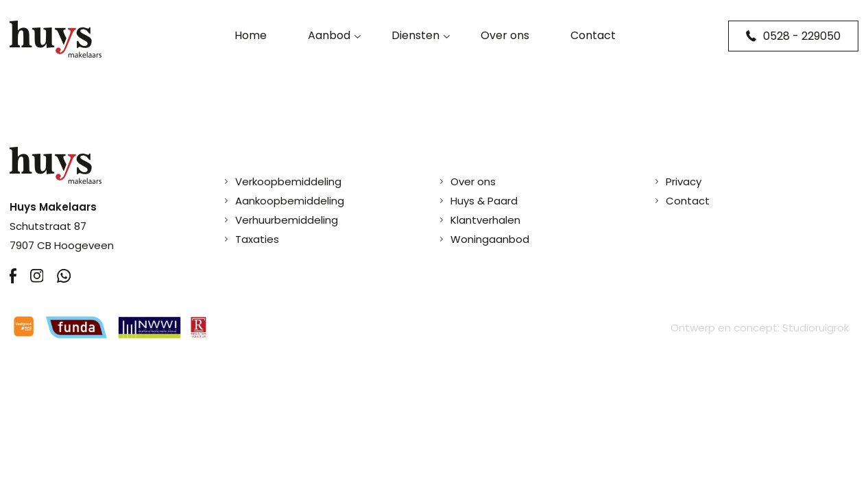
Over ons (505, 35)
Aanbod (329, 35)
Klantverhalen (485, 220)
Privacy (684, 181)
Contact (593, 35)
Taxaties (257, 239)
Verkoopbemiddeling (288, 181)
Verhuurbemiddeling (287, 220)
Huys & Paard (484, 201)
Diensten (415, 35)
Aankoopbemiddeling (290, 201)
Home (251, 35)
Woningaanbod (490, 239)
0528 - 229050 (793, 36)
